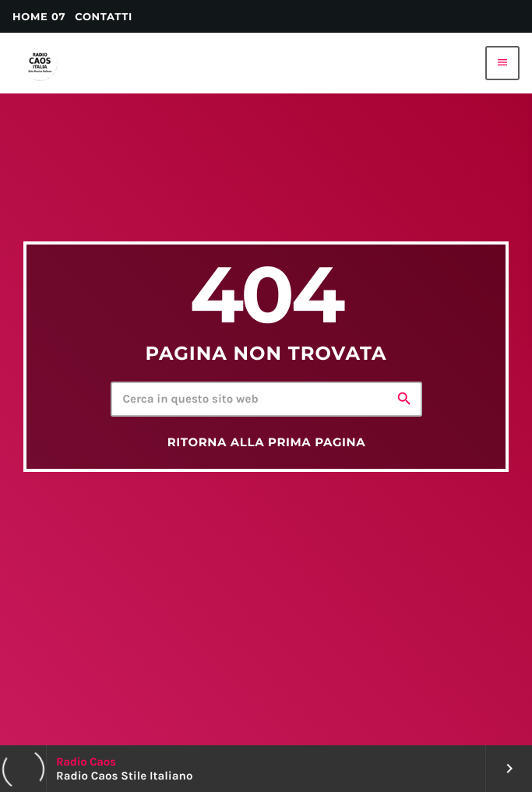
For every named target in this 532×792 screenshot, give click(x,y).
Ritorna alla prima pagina (267, 442)
